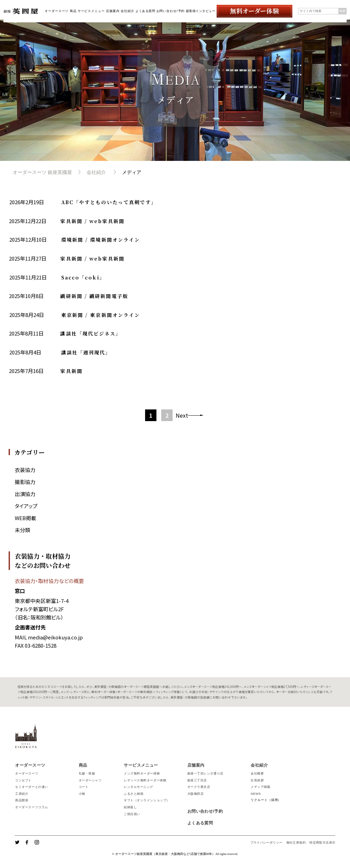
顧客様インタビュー (201, 11)
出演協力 (25, 494)
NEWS (256, 794)
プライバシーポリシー (266, 843)
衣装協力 (25, 470)
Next (182, 415)
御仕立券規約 (296, 843)
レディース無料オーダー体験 (145, 780)
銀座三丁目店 (197, 780)
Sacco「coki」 (83, 277)
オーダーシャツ (90, 780)
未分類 (23, 530)
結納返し (130, 807)
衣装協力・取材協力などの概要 (49, 581)
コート (84, 787)
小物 (82, 794)
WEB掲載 (25, 518)
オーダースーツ (57, 11)
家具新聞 (71, 371)
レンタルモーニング (139, 787)
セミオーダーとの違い (32, 787)
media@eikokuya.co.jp (55, 637)
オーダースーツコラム (32, 807)
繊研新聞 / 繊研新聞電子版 (94, 296)
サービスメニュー (91, 11)
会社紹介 (128, 11)
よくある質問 (145, 11)
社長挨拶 (257, 780)
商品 (73, 11)
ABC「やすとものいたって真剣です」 (109, 202)
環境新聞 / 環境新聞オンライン (101, 240)
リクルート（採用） (266, 800)
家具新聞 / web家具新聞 (92, 221)
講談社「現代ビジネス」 (91, 333)
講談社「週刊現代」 (86, 352)
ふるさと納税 (134, 794)
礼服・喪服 (87, 773)
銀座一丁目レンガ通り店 (205, 773)
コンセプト (23, 780)
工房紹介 (22, 794)
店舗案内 (113, 11)
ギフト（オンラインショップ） (147, 800)
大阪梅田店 (196, 794)
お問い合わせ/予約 (171, 11)
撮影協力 (25, 482)
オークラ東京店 (199, 787)
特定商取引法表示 (322, 843)
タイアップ (26, 506)
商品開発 (22, 800)
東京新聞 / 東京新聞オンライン (101, 315)
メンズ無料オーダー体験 (142, 773)
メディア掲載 (260, 787)
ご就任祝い (132, 814)
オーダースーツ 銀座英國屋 (42, 172)
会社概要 (257, 773)
